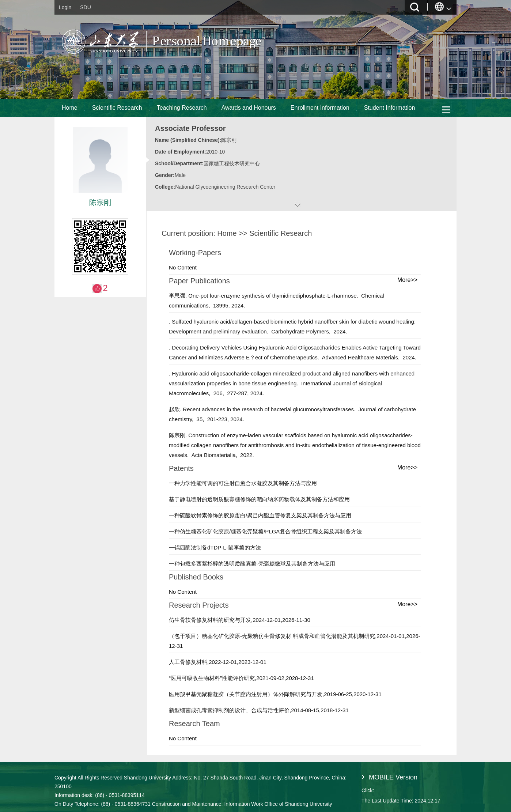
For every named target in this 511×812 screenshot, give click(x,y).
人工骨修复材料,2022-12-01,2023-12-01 (218, 662)
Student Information (390, 108)
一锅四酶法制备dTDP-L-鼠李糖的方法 (215, 547)
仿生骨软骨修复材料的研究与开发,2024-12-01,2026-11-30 (240, 620)
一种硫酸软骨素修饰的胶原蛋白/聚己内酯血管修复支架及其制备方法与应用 (260, 515)
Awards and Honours (249, 108)
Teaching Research (182, 108)
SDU (86, 7)
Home (70, 108)
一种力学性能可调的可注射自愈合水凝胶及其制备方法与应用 (243, 483)
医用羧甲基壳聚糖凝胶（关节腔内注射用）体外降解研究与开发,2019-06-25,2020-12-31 (275, 694)
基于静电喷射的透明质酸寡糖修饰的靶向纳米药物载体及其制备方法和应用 (259, 499)
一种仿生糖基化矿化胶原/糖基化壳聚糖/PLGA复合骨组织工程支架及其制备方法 (265, 531)
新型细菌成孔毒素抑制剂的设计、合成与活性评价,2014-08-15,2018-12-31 (259, 710)
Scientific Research (117, 108)
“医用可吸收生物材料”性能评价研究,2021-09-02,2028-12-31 (241, 678)
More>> (407, 280)
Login (65, 7)
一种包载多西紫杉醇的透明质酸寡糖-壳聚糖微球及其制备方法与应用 (252, 564)
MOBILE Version (393, 777)
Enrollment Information (320, 108)
